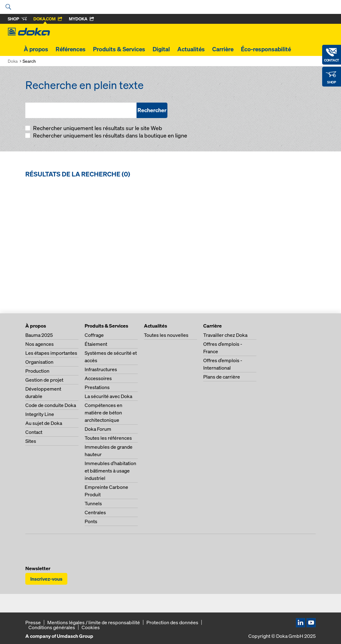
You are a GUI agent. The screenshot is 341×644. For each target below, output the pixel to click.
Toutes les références (108, 438)
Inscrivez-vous (46, 579)
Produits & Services (119, 49)
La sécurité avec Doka (108, 396)
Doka (13, 61)
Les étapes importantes (51, 353)
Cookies (91, 627)
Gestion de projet (44, 380)
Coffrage (94, 335)
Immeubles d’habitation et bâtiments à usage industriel (110, 471)
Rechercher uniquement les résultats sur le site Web (97, 128)
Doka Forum (98, 429)
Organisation (39, 362)
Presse (33, 622)
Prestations (97, 387)
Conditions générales (52, 627)
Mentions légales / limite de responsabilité (94, 622)
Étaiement (96, 344)
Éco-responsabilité (266, 49)
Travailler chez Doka (225, 335)
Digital (161, 49)
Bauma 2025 (39, 335)
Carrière (223, 49)
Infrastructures (101, 369)
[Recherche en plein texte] (81, 110)
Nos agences (40, 344)
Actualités (191, 49)
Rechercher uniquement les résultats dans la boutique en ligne (109, 136)
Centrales (95, 512)
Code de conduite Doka (51, 405)
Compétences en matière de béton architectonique (103, 413)
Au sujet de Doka (44, 423)
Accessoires (98, 378)
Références (71, 49)
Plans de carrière (222, 377)
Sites (31, 441)
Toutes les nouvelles (166, 335)
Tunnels (93, 503)
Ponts (91, 521)
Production (37, 371)
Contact (34, 432)
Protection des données (172, 622)
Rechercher (152, 110)
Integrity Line (40, 414)
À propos (36, 49)
